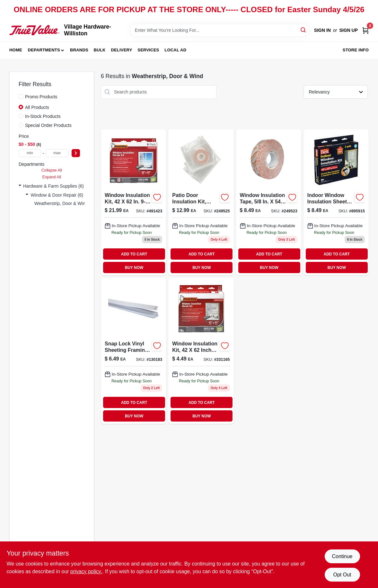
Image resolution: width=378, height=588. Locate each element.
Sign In (322, 30)
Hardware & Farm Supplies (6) (53, 186)
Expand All (52, 177)
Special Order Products (48, 125)
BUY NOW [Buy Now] (134, 268)
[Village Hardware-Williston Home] (34, 30)
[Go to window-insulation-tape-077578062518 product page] (269, 202)
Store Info (356, 50)
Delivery (121, 50)
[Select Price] (76, 153)
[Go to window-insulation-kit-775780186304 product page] (201, 351)
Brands (79, 50)
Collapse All (52, 170)
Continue (342, 556)
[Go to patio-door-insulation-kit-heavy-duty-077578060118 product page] (201, 202)
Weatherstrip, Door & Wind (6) (64, 203)
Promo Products (41, 97)
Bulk (100, 50)
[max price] (57, 153)
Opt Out (342, 575)
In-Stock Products (43, 116)
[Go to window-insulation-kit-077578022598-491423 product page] (133, 202)
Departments (44, 50)
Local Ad (175, 50)
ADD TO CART (134, 254)
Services (148, 50)
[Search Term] (220, 30)
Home (16, 50)
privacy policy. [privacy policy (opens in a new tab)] (86, 571)
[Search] (304, 30)
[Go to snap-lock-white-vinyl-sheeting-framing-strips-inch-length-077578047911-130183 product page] (133, 351)
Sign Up (348, 30)
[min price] (30, 153)
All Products (37, 107)
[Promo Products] (21, 96)
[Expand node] (20, 186)
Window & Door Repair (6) (57, 195)
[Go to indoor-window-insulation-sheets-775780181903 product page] (336, 202)
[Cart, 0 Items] (365, 30)
